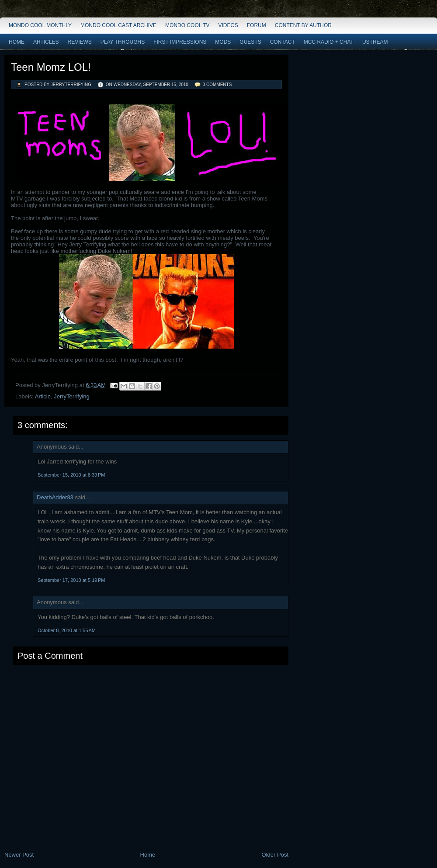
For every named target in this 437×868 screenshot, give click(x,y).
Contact (283, 42)
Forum (257, 25)
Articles (46, 42)
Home (17, 42)
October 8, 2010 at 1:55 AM (67, 630)
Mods (223, 42)
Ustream (375, 42)
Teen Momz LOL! (51, 67)
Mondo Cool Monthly (40, 25)
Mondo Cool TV (187, 25)
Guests (250, 42)
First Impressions (180, 42)
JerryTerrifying (72, 396)
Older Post (275, 855)
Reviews (79, 42)
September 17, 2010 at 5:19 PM (71, 580)
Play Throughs (123, 42)
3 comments (217, 85)
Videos (228, 25)
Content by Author (303, 25)
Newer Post (19, 855)
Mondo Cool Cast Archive (118, 25)
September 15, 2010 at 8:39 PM (71, 475)
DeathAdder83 (55, 497)
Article (43, 396)
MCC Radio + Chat (329, 42)
